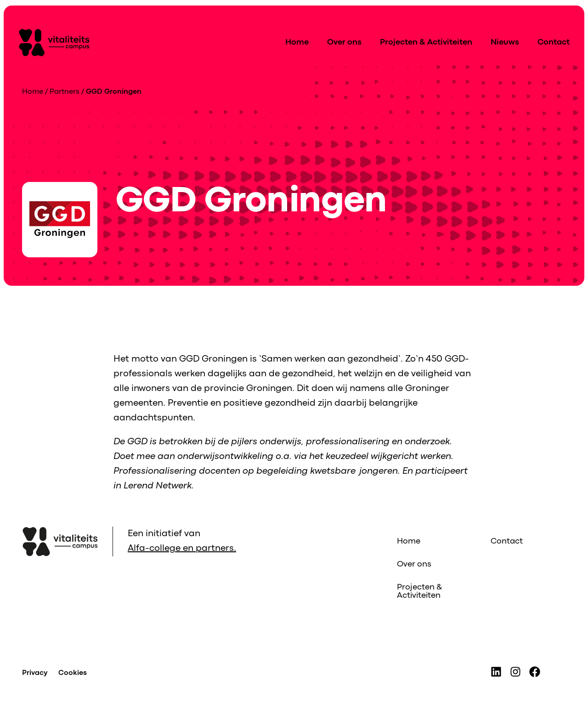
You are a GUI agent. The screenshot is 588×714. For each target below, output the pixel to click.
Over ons (344, 42)
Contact (554, 42)
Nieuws (505, 42)
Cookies (73, 673)
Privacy (35, 673)
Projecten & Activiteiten (426, 42)
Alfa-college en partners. (182, 548)
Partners (65, 92)
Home (297, 42)
